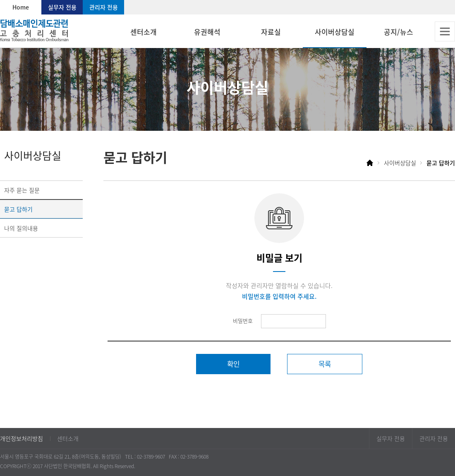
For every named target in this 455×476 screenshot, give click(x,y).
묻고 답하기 (18, 209)
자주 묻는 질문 (22, 190)
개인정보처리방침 (22, 438)
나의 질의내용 (21, 228)
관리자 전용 (104, 7)
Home (21, 7)
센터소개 (68, 438)
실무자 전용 (62, 7)
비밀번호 (243, 321)
